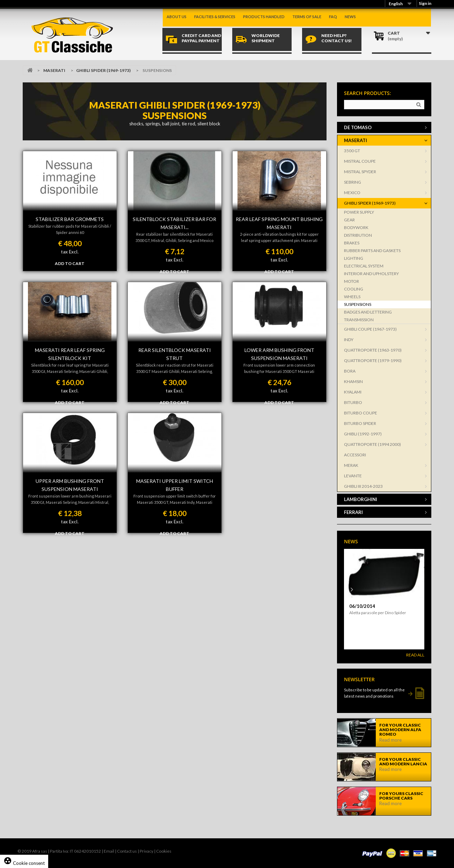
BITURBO (353, 402)
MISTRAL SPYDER (360, 172)
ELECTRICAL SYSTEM (364, 266)
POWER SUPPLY (359, 212)
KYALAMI (353, 392)
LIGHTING (354, 258)
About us (177, 17)
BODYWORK (356, 227)
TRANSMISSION (359, 320)
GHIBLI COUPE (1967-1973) (370, 329)
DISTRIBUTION (358, 235)
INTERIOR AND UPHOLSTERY (371, 274)
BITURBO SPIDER (360, 423)
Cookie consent (24, 863)
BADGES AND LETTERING (368, 312)
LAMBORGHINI (361, 499)
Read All (415, 655)
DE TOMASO (358, 127)
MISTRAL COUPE (360, 161)
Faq (333, 17)
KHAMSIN (353, 381)
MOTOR (352, 281)
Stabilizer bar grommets (70, 219)
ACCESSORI (355, 455)
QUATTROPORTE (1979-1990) (373, 361)
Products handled (264, 17)
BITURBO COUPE (361, 413)
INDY (349, 340)
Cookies (164, 851)
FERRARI (353, 512)
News (350, 17)
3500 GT (352, 151)
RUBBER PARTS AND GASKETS (372, 251)
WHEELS (352, 297)
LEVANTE (353, 476)
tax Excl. (70, 252)
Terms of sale (307, 17)
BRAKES (352, 243)
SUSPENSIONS (358, 304)
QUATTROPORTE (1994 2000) (372, 444)
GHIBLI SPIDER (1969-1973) (103, 70)
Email (109, 851)
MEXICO (352, 193)
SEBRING (353, 182)
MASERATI (54, 70)
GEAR (349, 220)
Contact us (127, 851)
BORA (350, 371)
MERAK (351, 465)
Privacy (147, 851)
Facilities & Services (215, 17)
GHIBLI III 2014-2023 (363, 486)
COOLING (354, 289)
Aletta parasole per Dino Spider (378, 613)
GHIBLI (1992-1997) (363, 434)
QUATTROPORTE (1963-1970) (373, 350)
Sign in (425, 3)
